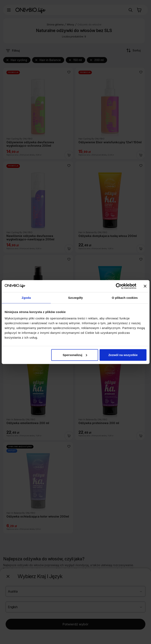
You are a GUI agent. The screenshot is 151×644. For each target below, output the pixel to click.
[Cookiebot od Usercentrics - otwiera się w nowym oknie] (119, 286)
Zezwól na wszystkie (123, 355)
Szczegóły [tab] (75, 298)
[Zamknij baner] (145, 286)
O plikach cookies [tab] (125, 298)
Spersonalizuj (75, 355)
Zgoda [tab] (26, 298)
